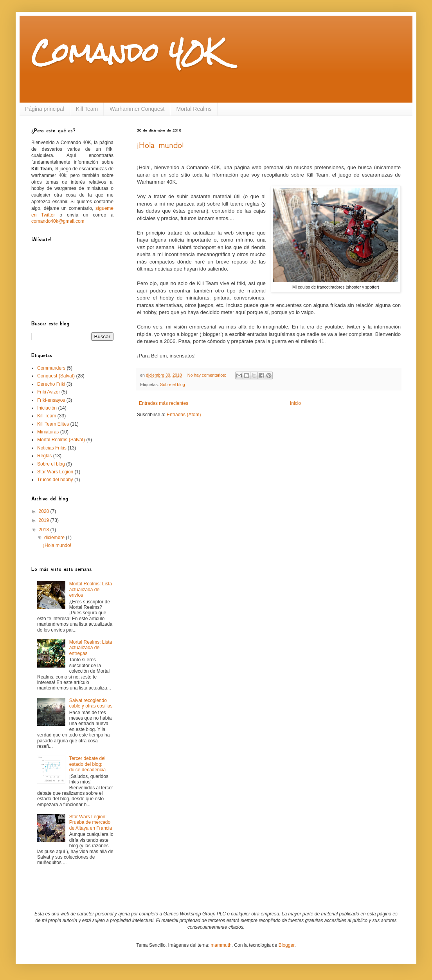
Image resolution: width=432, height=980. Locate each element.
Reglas (44, 456)
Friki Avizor (49, 392)
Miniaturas (48, 432)
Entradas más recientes (164, 403)
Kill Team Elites (53, 424)
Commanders (51, 368)
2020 (45, 511)
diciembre (55, 538)
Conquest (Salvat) (56, 376)
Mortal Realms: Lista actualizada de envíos (91, 589)
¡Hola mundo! (160, 145)
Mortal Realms (194, 109)
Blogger (287, 945)
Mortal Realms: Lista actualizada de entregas (91, 648)
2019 (45, 520)
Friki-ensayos (51, 400)
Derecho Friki (51, 384)
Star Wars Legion (55, 472)
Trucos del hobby (55, 480)
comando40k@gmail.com (58, 221)
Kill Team (87, 109)
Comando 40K (127, 52)
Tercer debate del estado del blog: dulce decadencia (87, 764)
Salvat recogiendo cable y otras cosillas (91, 703)
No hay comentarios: (207, 375)
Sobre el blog (173, 384)
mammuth (221, 945)
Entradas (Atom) (184, 415)
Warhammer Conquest (137, 109)
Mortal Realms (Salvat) (61, 440)
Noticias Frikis (52, 448)
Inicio (295, 403)
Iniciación (47, 408)
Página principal (45, 109)
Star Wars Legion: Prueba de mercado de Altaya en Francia (91, 822)
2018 (45, 530)
